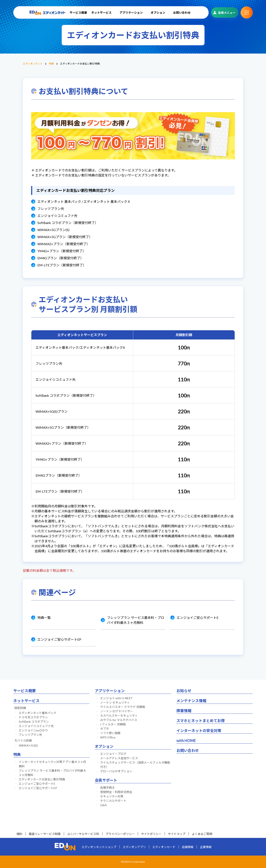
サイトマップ (177, 834)
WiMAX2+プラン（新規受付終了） (64, 244)
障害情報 (184, 711)
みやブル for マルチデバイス (119, 720)
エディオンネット (33, 64)
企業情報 (206, 847)
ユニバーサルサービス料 (83, 834)
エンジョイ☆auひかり (33, 730)
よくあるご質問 (202, 834)
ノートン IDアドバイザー (117, 711)
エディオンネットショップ (99, 847)
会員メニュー (227, 13)
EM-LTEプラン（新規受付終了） (62, 265)
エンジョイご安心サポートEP (59, 639)
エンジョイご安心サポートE (198, 618)
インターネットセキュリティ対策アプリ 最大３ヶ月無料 (52, 764)
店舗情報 (188, 847)
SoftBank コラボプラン (34, 722)
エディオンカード (164, 847)
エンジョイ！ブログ (113, 754)
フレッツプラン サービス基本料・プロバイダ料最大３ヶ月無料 (136, 620)
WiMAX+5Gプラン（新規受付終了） (65, 237)
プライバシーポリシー (120, 834)
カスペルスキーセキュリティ (119, 716)
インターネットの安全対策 (199, 731)
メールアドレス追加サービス (119, 758)
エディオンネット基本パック (38, 713)
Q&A (103, 805)
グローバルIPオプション (116, 771)
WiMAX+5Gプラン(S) (53, 230)
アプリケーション (131, 13)
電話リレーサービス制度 (45, 834)
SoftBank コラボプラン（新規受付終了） (68, 223)
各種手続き (107, 788)
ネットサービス (101, 13)
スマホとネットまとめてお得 (201, 721)
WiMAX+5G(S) (28, 745)
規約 (19, 834)
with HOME (186, 741)
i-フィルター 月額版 (113, 724)
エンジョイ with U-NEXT (116, 698)
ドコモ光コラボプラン (33, 717)
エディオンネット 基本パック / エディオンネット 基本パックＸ (84, 201)
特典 (51, 64)
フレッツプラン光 (51, 209)
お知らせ (184, 691)
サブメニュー (247, 12)
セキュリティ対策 (112, 796)
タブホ (105, 729)
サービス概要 (78, 13)
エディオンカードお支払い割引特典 (42, 779)
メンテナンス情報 (191, 701)
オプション (158, 13)
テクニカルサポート (113, 801)
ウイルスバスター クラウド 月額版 (123, 707)
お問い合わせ (182, 13)
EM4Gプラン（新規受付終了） (60, 258)
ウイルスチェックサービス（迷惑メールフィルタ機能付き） (135, 765)
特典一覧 (44, 618)
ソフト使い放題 (110, 733)
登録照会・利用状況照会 (116, 792)
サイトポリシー (151, 834)
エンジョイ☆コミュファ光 (57, 216)
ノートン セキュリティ (115, 702)
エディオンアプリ (134, 847)
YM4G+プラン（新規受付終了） (62, 251)
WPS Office (108, 737)
